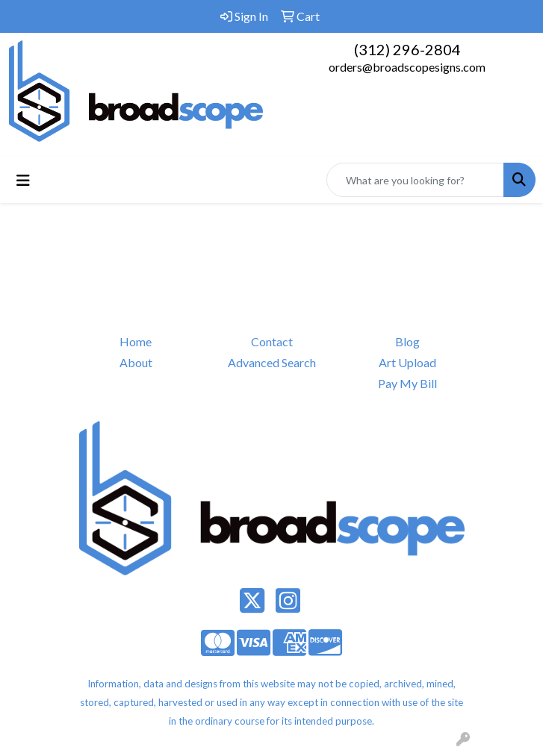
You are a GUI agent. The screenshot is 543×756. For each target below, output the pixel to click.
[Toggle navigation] (23, 180)
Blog (407, 341)
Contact (272, 341)
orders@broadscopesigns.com (407, 67)
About (136, 362)
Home (136, 341)
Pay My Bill (407, 383)
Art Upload (407, 362)
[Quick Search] (415, 180)
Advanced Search (272, 362)
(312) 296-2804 (407, 49)
